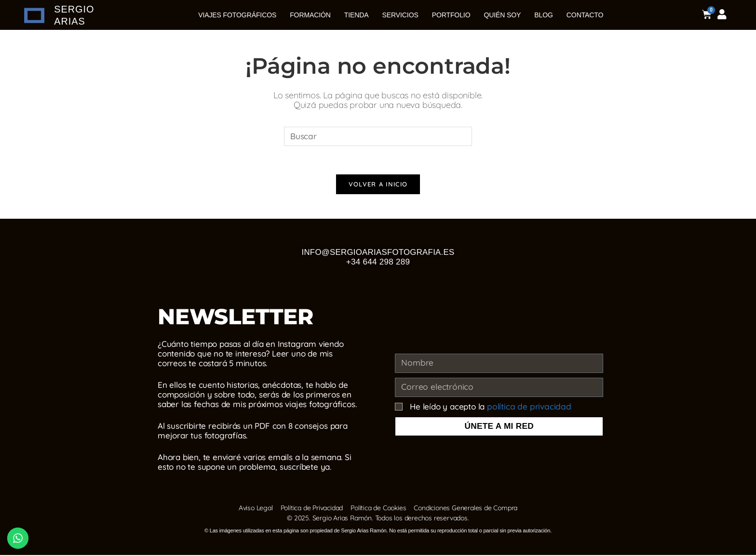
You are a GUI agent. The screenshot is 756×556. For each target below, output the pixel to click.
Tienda (357, 15)
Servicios (400, 15)
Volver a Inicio (378, 185)
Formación (310, 15)
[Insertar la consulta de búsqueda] (378, 136)
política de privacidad (527, 407)
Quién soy (502, 15)
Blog (544, 15)
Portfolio (451, 15)
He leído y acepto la (488, 407)
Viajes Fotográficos (237, 15)
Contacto (585, 15)
